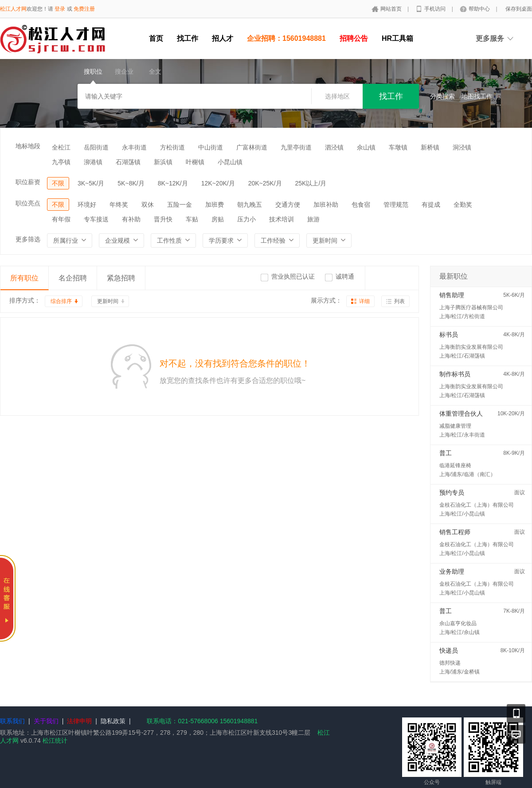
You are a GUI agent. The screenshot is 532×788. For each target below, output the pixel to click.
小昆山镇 (230, 162)
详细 (364, 301)
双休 (148, 205)
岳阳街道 (96, 147)
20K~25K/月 (265, 183)
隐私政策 (113, 721)
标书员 (449, 335)
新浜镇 (163, 162)
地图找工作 (477, 96)
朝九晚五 (250, 205)
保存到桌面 (519, 9)
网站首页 (392, 9)
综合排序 (61, 301)
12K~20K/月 (218, 183)
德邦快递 (450, 663)
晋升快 (163, 219)
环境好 (87, 205)
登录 (60, 9)
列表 (399, 301)
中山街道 (211, 147)
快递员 (449, 650)
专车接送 (96, 219)
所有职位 (24, 278)
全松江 (61, 147)
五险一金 (180, 205)
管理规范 (396, 205)
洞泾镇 (462, 147)
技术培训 (282, 219)
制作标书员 (455, 374)
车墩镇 (398, 147)
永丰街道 (134, 147)
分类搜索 (442, 96)
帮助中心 (480, 9)
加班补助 (326, 205)
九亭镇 (61, 162)
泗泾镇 (334, 147)
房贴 (218, 219)
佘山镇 (366, 147)
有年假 (61, 219)
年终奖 (119, 205)
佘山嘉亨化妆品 (458, 623)
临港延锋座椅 (455, 465)
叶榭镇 (195, 162)
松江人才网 (13, 9)
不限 (58, 183)
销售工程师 (455, 532)
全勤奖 (463, 205)
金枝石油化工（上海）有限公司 (477, 505)
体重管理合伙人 (461, 414)
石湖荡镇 (128, 162)
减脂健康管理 (455, 426)
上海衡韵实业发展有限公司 (471, 347)
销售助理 (452, 295)
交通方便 (288, 205)
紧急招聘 (121, 278)
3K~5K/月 (91, 183)
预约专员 (452, 492)
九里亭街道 (296, 147)
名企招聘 (73, 278)
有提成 (431, 205)
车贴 (192, 219)
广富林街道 (252, 147)
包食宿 (361, 205)
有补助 (131, 219)
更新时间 (108, 301)
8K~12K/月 (173, 183)
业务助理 (452, 571)
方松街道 (172, 147)
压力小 (246, 219)
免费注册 (84, 9)
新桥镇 (430, 147)
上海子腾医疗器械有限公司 (471, 307)
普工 (446, 453)
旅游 (313, 219)
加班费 (215, 205)
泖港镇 (93, 162)
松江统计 (55, 741)
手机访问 (436, 9)
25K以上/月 (311, 183)
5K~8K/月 (131, 183)
